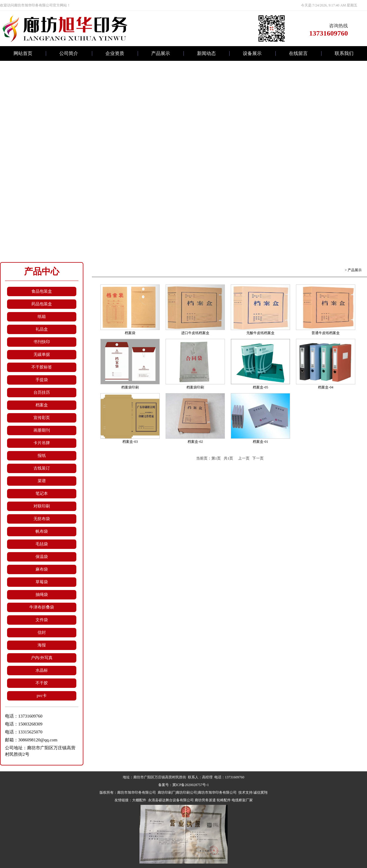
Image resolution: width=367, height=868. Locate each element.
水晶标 (42, 670)
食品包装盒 (42, 291)
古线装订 (42, 468)
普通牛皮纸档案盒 (326, 333)
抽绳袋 (42, 595)
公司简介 (69, 53)
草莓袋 (42, 582)
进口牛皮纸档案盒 (195, 333)
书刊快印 (42, 342)
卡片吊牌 (42, 443)
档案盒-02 (195, 442)
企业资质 (115, 53)
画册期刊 (42, 430)
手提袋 (42, 380)
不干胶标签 (42, 367)
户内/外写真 (42, 658)
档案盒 (42, 405)
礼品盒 (42, 329)
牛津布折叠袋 (42, 607)
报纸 (42, 456)
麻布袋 (42, 569)
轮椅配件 (224, 800)
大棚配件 (139, 800)
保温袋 (42, 557)
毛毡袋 (42, 544)
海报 (42, 645)
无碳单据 (42, 355)
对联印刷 (42, 506)
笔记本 (42, 494)
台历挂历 (42, 392)
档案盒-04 (326, 387)
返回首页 (337, 270)
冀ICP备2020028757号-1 (191, 785)
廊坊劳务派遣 (205, 800)
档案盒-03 (130, 442)
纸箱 (42, 317)
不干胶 (42, 683)
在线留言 (298, 53)
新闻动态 (206, 53)
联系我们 (344, 53)
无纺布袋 (42, 519)
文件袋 (42, 620)
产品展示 (161, 53)
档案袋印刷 (130, 387)
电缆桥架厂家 (242, 800)
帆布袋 (42, 531)
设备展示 (252, 53)
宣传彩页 (42, 418)
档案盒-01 (260, 442)
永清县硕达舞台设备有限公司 (170, 800)
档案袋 (130, 333)
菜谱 (42, 481)
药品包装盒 (42, 304)
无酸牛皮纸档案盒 (260, 333)
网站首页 (23, 53)
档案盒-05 (260, 387)
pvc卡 (42, 696)
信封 (42, 632)
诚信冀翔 (260, 792)
